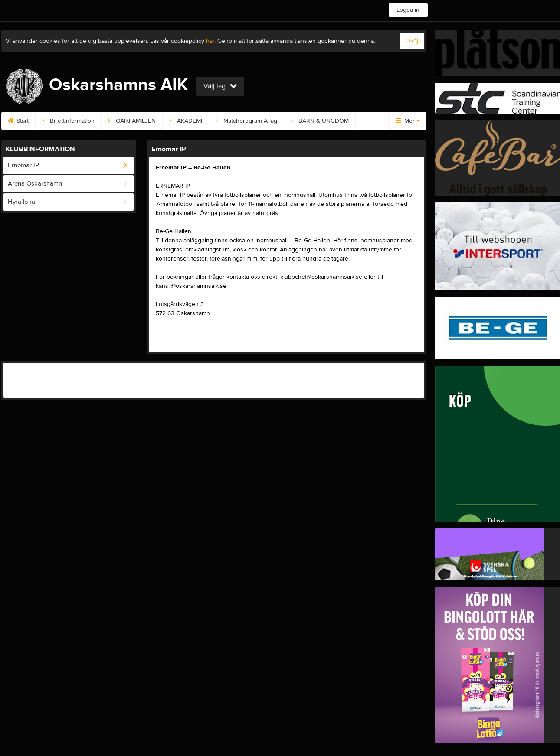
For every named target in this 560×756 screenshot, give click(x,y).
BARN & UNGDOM (320, 121)
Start (18, 121)
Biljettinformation (68, 121)
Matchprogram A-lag (246, 121)
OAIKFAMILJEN (132, 121)
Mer (408, 121)
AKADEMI (186, 121)
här (210, 41)
